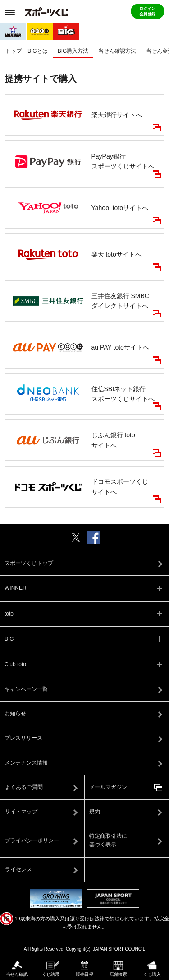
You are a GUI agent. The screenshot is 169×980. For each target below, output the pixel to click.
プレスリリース (23, 738)
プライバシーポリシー (32, 840)
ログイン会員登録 (147, 11)
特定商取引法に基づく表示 (108, 840)
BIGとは (38, 51)
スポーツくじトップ (29, 563)
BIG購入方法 (73, 51)
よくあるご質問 (24, 787)
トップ (14, 51)
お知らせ (15, 714)
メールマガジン (108, 787)
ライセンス (18, 869)
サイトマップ (21, 812)
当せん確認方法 (117, 51)
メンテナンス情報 (26, 763)
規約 (95, 812)
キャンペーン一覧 (26, 689)
